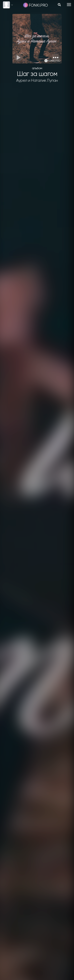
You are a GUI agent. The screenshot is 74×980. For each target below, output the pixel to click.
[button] (56, 57)
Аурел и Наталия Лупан (37, 81)
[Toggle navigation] (69, 5)
